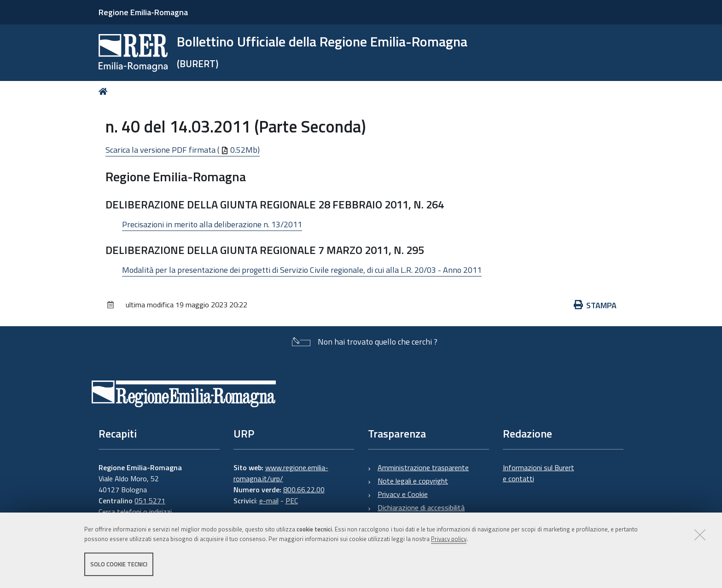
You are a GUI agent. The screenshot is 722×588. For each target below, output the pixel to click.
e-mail (269, 501)
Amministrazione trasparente (423, 467)
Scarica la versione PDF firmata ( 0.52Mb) (183, 150)
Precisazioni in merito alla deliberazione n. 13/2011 (212, 224)
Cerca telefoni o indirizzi (135, 512)
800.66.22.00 (304, 490)
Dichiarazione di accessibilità (421, 507)
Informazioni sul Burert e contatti (539, 473)
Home (105, 91)
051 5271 (150, 501)
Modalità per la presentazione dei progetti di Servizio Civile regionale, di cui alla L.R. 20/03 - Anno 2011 (302, 270)
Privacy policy (449, 539)
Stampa (595, 305)
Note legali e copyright (413, 481)
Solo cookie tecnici (119, 564)
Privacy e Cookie (403, 494)
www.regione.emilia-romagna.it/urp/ (281, 473)
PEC (292, 501)
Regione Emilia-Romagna (143, 12)
